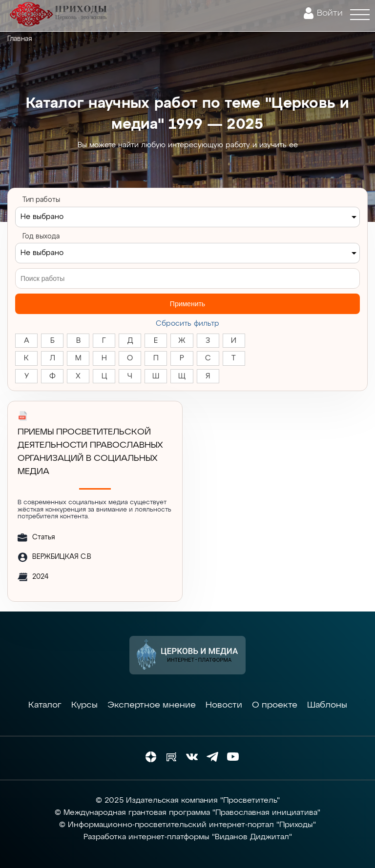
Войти (330, 13)
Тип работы (41, 200)
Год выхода (41, 237)
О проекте (275, 705)
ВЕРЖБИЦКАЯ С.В (62, 557)
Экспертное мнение (152, 705)
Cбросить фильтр (187, 324)
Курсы (84, 705)
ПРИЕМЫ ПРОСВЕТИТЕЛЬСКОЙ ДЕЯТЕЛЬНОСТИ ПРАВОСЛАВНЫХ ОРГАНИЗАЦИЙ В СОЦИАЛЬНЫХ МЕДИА (90, 452)
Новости (224, 705)
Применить (187, 304)
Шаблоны (327, 705)
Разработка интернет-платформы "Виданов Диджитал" (188, 837)
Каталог (45, 705)
